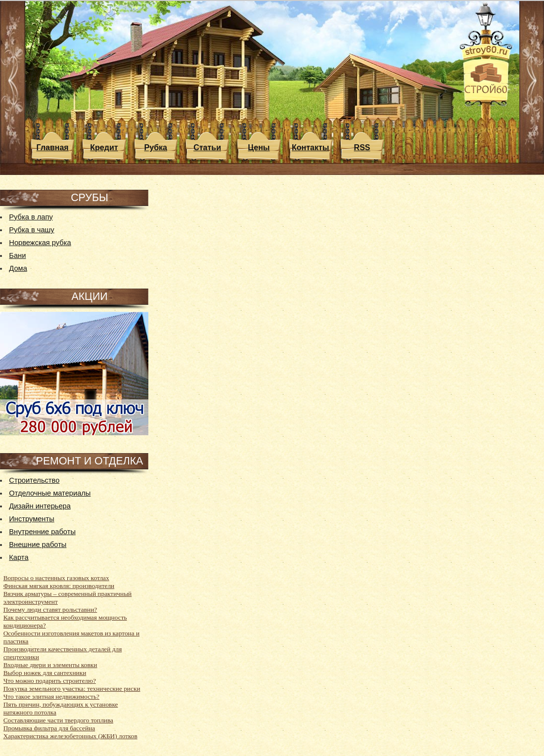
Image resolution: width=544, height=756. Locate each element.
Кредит (104, 147)
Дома (18, 268)
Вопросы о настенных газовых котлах (56, 578)
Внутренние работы (42, 532)
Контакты (310, 147)
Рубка (156, 147)
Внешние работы (38, 545)
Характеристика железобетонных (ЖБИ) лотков (70, 736)
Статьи (207, 147)
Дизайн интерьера (40, 506)
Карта (19, 557)
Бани (17, 255)
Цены (259, 147)
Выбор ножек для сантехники (45, 673)
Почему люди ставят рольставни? (50, 609)
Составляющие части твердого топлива (58, 720)
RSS (362, 147)
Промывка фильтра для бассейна (49, 728)
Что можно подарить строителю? (50, 681)
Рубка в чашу (31, 230)
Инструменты (31, 519)
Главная (53, 147)
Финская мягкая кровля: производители (59, 586)
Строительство (34, 480)
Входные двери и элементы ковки (50, 665)
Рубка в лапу (31, 217)
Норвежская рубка (40, 243)
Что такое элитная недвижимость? (51, 696)
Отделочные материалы (50, 493)
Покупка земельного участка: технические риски (72, 689)
